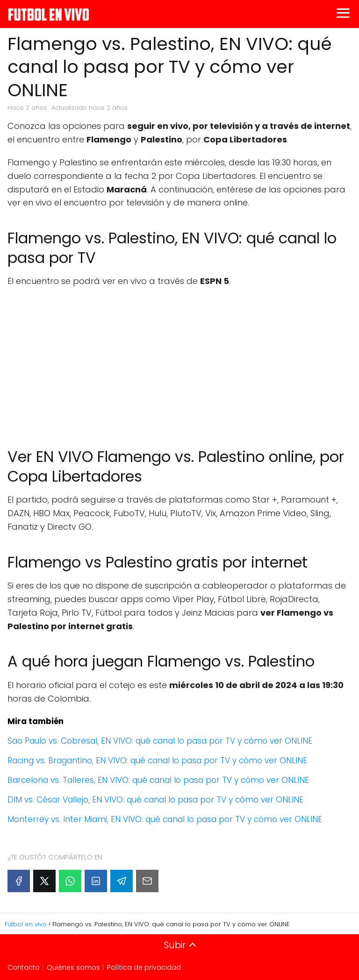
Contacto (24, 967)
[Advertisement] (179, 363)
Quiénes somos (73, 967)
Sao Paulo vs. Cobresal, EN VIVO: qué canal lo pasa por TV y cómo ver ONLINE (160, 741)
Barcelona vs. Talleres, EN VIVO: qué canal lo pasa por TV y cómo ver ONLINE (158, 780)
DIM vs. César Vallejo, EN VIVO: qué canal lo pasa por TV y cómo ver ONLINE (155, 800)
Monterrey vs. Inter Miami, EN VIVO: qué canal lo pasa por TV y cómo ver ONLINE (165, 819)
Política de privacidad (144, 967)
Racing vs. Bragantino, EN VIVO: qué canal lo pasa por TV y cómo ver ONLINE (157, 760)
